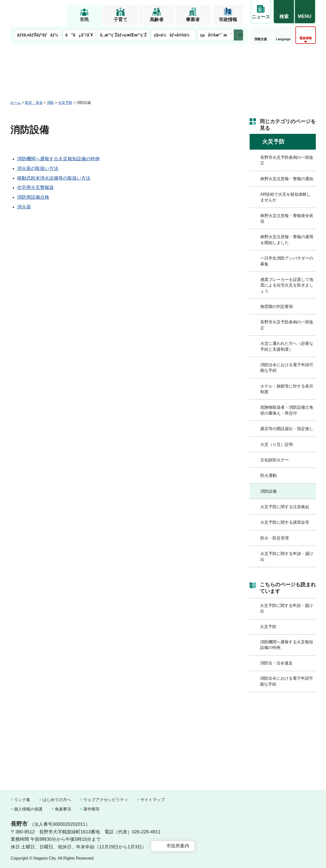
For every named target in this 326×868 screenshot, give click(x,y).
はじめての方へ (57, 800)
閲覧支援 (261, 39)
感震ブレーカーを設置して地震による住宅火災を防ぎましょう (287, 285)
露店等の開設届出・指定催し (287, 429)
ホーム (16, 103)
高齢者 (157, 20)
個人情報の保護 (28, 809)
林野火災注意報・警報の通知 (287, 179)
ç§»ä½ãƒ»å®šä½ (173, 35)
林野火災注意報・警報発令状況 (287, 218)
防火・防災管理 (275, 538)
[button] (284, 12)
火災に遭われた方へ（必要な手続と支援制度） (287, 346)
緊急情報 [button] (306, 38)
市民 (84, 20)
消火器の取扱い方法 (38, 168)
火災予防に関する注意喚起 (285, 507)
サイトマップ (153, 800)
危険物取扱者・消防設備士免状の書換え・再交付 (287, 410)
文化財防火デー (275, 460)
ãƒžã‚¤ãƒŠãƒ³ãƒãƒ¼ (38, 35)
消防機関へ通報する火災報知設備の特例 (58, 159)
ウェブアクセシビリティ (106, 800)
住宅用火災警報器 (35, 188)
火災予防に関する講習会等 (285, 522)
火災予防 (65, 103)
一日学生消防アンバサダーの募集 (287, 261)
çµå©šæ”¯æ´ (216, 35)
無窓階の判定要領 (277, 307)
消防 (50, 103)
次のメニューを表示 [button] (238, 35)
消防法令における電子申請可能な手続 (287, 368)
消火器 (24, 207)
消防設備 (268, 491)
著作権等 (91, 809)
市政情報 (228, 20)
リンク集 (22, 800)
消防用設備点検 (33, 197)
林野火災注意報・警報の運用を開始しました (287, 240)
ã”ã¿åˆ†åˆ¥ (79, 35)
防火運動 (268, 475)
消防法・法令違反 (276, 663)
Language (283, 39)
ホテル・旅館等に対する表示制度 (287, 389)
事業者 (193, 20)
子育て (120, 20)
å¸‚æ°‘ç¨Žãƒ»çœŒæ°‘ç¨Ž (123, 35)
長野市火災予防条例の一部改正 (287, 160)
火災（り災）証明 (277, 444)
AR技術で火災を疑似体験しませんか (286, 197)
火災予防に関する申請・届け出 (287, 556)
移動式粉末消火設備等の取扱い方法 (54, 178)
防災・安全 (34, 103)
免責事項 (63, 809)
